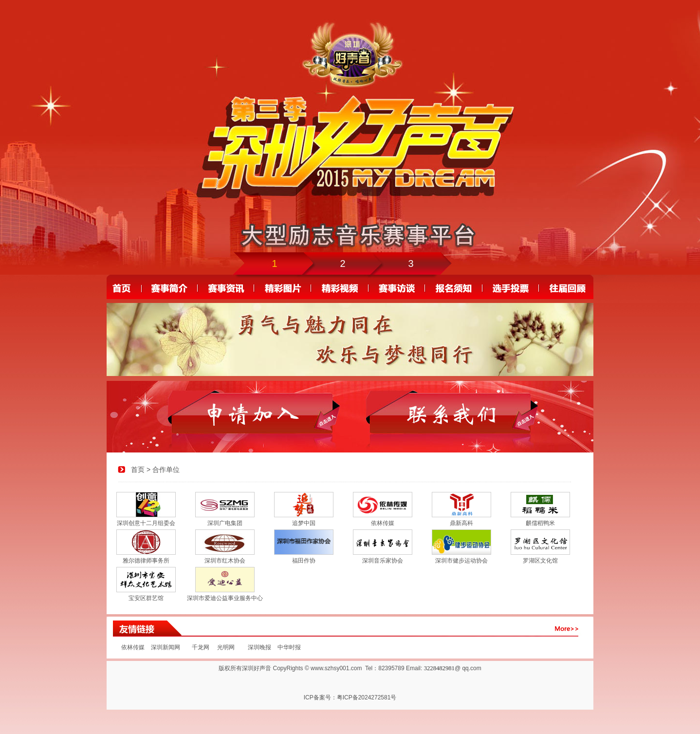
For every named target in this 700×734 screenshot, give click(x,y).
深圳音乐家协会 (383, 561)
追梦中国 (304, 523)
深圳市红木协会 (225, 561)
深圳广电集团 (225, 523)
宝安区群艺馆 (146, 598)
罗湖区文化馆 (540, 561)
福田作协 (304, 561)
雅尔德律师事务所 (146, 561)
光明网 (226, 647)
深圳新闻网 (166, 647)
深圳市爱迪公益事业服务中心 (225, 598)
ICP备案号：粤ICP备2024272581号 (350, 697)
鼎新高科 (461, 523)
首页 (138, 470)
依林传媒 (383, 523)
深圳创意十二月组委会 (146, 523)
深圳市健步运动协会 (461, 561)
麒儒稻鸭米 (540, 523)
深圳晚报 (259, 647)
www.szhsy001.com (336, 668)
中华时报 (288, 647)
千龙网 (201, 647)
